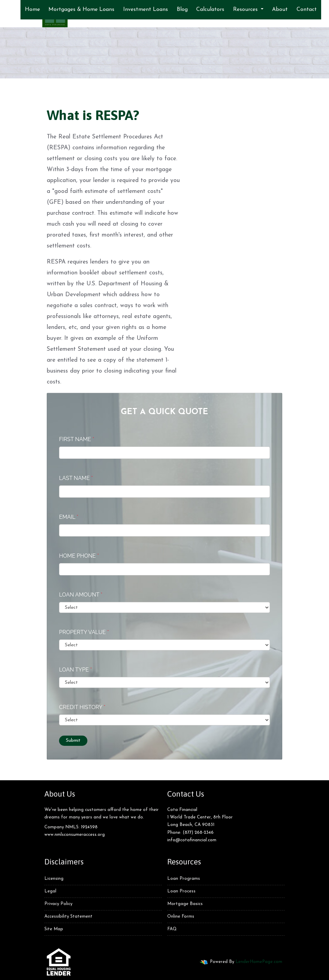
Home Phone (79, 556)
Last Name (76, 478)
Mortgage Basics (185, 904)
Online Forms (181, 916)
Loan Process (181, 891)
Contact (307, 10)
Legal (50, 891)
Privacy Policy (58, 904)
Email (69, 517)
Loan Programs (184, 879)
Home (32, 10)
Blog (182, 10)
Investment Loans (146, 10)
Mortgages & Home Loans (81, 10)
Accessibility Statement (68, 916)
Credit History (82, 707)
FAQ (172, 929)
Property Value (84, 632)
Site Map (54, 929)
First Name (77, 439)
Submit (73, 741)
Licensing (54, 879)
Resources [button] (246, 10)
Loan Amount (81, 595)
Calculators (210, 10)
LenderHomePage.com (259, 962)
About (280, 10)
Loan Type (75, 670)
